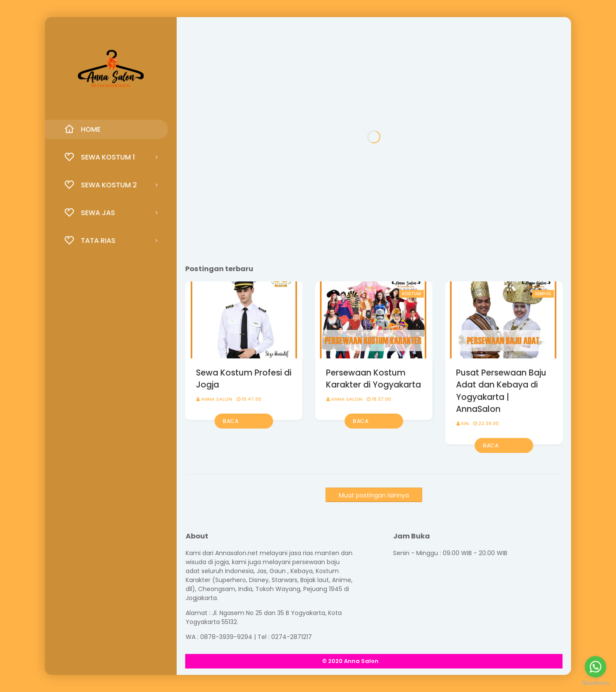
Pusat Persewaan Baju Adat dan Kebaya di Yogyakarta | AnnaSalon (501, 391)
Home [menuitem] (82, 129)
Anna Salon (217, 399)
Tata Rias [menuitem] (90, 240)
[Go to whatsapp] (595, 667)
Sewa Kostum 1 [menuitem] (99, 157)
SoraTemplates (402, 661)
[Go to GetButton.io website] (595, 683)
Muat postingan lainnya (374, 495)
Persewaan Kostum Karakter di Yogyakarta (373, 379)
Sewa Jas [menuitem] (90, 213)
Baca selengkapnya (243, 423)
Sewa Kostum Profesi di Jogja (244, 379)
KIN (465, 423)
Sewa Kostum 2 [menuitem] (101, 185)
